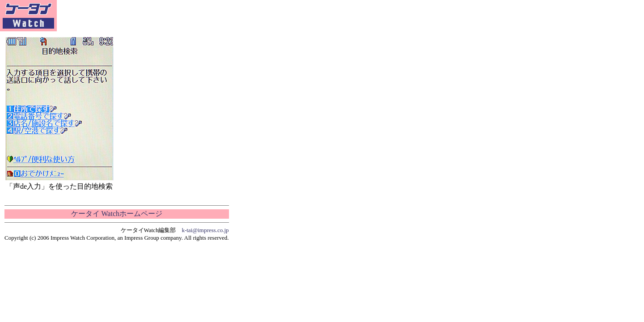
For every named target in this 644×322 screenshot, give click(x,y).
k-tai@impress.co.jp (205, 230)
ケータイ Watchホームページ (117, 214)
